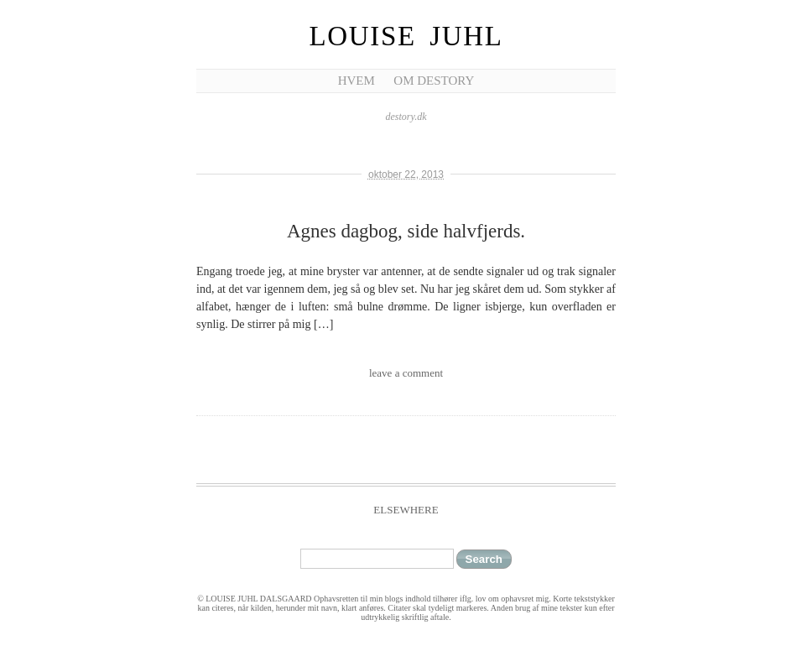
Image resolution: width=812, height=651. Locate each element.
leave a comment (406, 373)
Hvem (357, 81)
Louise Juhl (406, 36)
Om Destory (434, 81)
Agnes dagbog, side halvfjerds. (406, 231)
